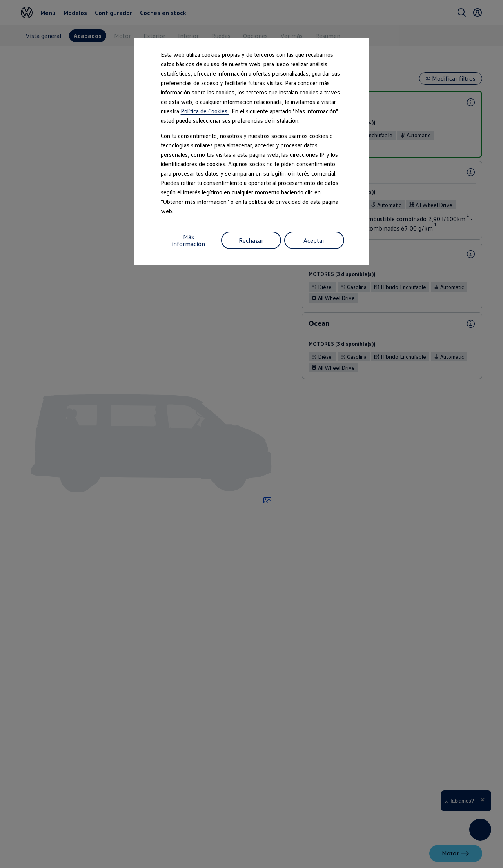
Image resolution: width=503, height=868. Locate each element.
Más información (188, 240)
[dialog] (252, 434)
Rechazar (251, 240)
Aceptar (314, 240)
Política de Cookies (205, 111)
